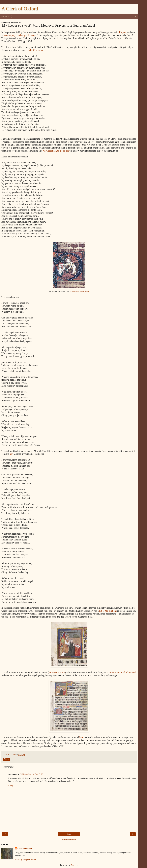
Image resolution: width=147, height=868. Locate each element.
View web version (69, 840)
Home (69, 834)
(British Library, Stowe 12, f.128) (79, 291)
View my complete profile (25, 859)
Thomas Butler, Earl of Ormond (121, 672)
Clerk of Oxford (25, 849)
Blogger (74, 865)
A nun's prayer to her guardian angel (21, 35)
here (12, 454)
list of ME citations (108, 611)
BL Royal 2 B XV (57, 672)
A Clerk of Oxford (20, 8)
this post (122, 32)
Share (6, 759)
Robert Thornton (35, 50)
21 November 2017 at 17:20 (31, 774)
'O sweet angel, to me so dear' (56, 151)
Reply (11, 785)
